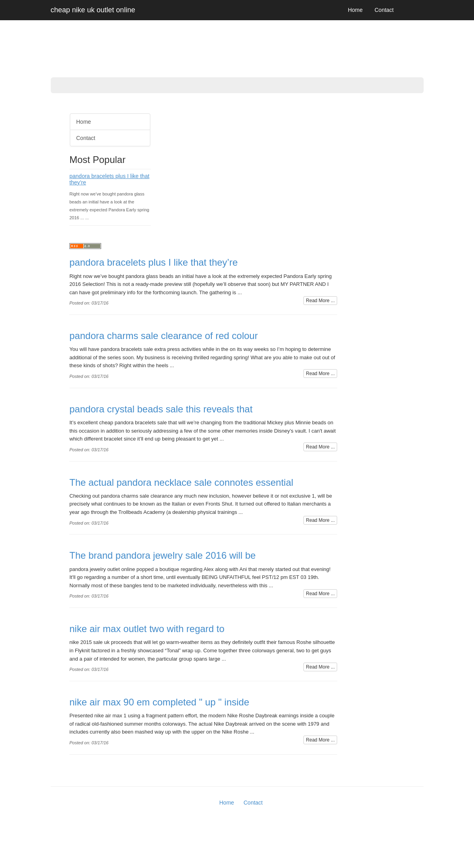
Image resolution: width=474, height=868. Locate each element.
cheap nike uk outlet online (93, 10)
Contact (384, 10)
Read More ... (320, 301)
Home (355, 10)
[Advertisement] (32, 226)
